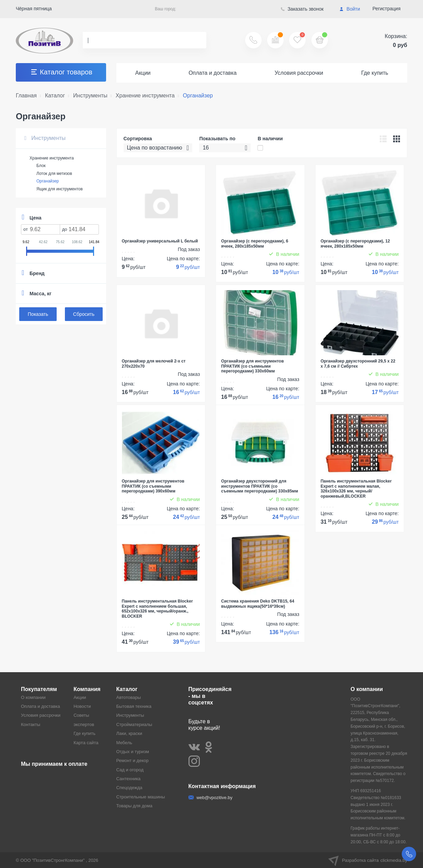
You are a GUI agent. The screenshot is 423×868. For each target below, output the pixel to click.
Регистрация (387, 9)
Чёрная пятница (34, 9)
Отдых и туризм (133, 752)
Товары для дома (134, 806)
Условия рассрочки (299, 73)
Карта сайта (86, 743)
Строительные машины (141, 797)
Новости (82, 706)
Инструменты (45, 138)
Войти (350, 9)
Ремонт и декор (133, 760)
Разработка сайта (368, 860)
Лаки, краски (129, 733)
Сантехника (129, 779)
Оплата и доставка (213, 73)
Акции (143, 73)
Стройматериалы (134, 724)
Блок (41, 166)
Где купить (375, 73)
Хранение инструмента (52, 158)
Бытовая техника (134, 706)
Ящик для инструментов (60, 189)
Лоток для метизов (54, 174)
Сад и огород (130, 770)
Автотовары (129, 697)
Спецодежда (129, 788)
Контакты (31, 724)
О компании (33, 697)
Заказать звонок (302, 9)
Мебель (124, 743)
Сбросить (84, 314)
